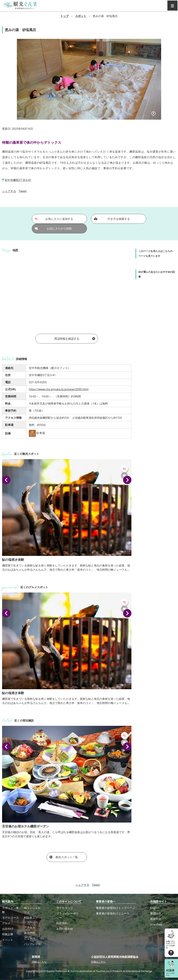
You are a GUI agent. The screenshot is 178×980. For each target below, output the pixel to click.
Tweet (23, 191)
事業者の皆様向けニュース (113, 913)
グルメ (6, 923)
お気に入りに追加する (54, 219)
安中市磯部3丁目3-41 (18, 180)
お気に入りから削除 (53, 229)
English (155, 908)
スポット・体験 (10, 910)
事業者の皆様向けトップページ (115, 908)
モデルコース (10, 918)
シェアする (9, 191)
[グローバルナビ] (172, 6)
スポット (81, 16)
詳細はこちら (39, 962)
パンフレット (32, 944)
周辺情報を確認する (75, 339)
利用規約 (62, 923)
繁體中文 (156, 913)
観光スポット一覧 (64, 857)
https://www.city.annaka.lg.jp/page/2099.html (59, 389)
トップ (64, 16)
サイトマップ (65, 908)
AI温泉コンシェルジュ (31, 920)
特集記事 (8, 934)
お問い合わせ (65, 929)
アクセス (30, 927)
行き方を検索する (112, 219)
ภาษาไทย (156, 925)
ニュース (30, 938)
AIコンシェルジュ (32, 910)
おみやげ (8, 929)
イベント (8, 940)
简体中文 (156, 919)
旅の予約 (30, 933)
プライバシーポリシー (67, 915)
